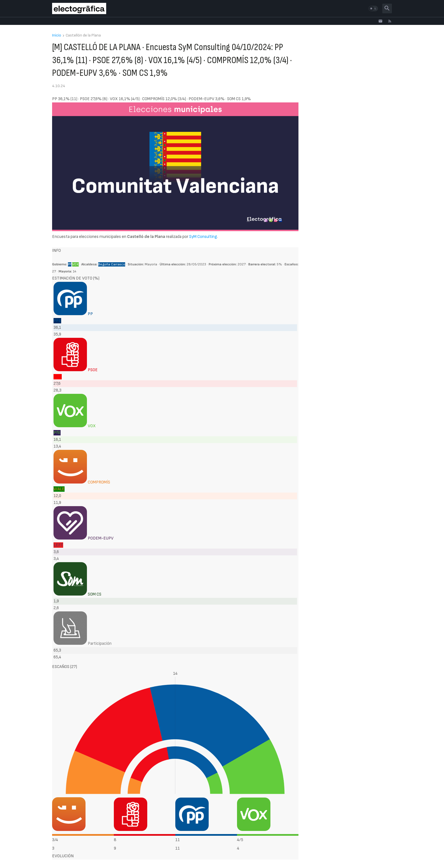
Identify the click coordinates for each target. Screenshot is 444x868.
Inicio (57, 36)
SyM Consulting (203, 237)
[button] (373, 8)
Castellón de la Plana (83, 36)
